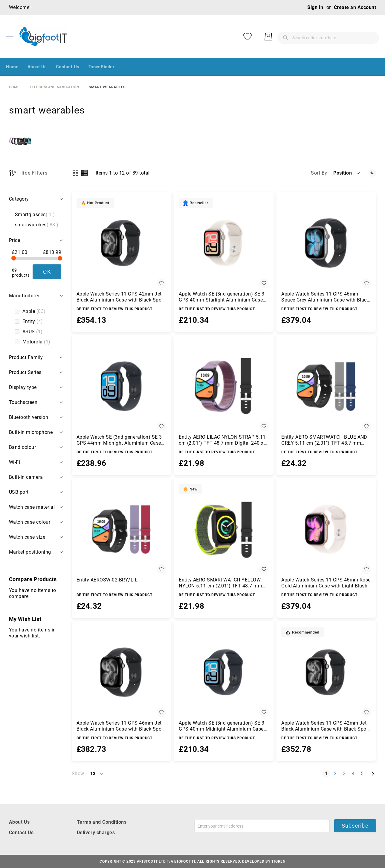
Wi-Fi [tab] (14, 462)
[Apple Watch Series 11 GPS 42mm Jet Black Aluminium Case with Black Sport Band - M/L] (122, 243)
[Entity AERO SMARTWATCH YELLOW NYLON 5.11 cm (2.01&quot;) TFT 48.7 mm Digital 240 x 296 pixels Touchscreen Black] (224, 529)
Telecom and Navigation (54, 87)
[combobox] (280, 37)
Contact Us (21, 833)
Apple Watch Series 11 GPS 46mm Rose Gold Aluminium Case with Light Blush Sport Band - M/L (326, 583)
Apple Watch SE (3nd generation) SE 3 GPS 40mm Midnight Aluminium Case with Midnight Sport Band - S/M (221, 726)
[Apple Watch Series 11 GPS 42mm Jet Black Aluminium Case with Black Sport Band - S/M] (326, 672)
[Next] (373, 774)
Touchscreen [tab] (23, 402)
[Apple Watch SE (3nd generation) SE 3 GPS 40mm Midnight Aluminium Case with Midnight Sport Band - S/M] (224, 672)
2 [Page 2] (336, 774)
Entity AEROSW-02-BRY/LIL (107, 580)
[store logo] (43, 36)
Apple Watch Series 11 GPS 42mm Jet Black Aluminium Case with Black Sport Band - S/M (326, 726)
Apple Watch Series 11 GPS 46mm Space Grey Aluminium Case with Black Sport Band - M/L (325, 297)
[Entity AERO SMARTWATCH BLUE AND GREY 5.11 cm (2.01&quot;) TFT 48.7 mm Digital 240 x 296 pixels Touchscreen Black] (326, 386)
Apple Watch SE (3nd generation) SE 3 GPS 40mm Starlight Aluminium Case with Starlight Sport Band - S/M (221, 297)
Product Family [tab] (26, 357)
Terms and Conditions (102, 822)
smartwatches (37, 225)
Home (14, 87)
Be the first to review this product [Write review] (114, 309)
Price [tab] (14, 240)
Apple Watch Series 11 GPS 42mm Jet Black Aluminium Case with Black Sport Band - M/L (121, 297)
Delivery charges (96, 833)
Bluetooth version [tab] (29, 417)
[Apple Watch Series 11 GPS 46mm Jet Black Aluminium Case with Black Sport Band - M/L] (122, 672)
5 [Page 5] (363, 774)
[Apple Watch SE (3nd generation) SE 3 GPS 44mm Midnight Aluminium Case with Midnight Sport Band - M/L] (122, 386)
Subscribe (355, 826)
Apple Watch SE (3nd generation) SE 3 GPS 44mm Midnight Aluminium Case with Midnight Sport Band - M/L (119, 440)
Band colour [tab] (22, 447)
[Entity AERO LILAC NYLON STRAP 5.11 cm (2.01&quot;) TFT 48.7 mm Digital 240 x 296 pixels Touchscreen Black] (224, 386)
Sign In (315, 7)
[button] (347, 173)
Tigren (278, 861)
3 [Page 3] (345, 774)
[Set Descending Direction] (372, 173)
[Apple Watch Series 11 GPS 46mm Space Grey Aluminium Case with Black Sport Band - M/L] (326, 243)
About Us (19, 822)
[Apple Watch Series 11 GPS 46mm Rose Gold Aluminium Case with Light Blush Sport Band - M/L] (326, 529)
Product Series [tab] (25, 372)
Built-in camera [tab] (26, 477)
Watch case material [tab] (32, 507)
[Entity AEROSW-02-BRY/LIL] (122, 529)
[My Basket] (370, 37)
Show (78, 774)
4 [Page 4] (354, 774)
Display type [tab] (23, 387)
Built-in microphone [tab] (31, 432)
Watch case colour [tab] (30, 522)
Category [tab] (19, 199)
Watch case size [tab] (27, 537)
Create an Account (355, 7)
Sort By (319, 173)
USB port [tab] (19, 492)
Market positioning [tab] (30, 552)
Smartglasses (35, 215)
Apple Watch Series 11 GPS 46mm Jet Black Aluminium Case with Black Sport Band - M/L (121, 726)
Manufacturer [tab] (24, 296)
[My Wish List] (349, 37)
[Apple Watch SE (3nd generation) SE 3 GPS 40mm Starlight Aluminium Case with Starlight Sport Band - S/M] (224, 243)
